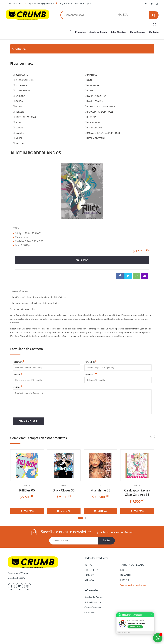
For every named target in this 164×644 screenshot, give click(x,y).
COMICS (89, 573)
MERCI (19, 137)
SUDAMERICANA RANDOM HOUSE (104, 131)
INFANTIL (126, 573)
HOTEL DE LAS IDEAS (26, 115)
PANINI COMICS (95, 100)
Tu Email (17, 373)
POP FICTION (94, 121)
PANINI (91, 89)
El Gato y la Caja (23, 89)
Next (148, 189)
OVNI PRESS (93, 84)
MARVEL (20, 131)
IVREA (18, 121)
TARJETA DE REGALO (132, 563)
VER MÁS (27, 509)
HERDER (20, 110)
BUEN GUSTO (22, 73)
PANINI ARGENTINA (97, 94)
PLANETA (92, 115)
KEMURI (19, 126)
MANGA (89, 578)
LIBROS (125, 578)
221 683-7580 (15, 3)
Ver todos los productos (133, 583)
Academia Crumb (98, 30)
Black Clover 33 (64, 489)
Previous (17, 189)
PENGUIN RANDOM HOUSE (100, 110)
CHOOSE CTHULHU (25, 78)
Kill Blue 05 (27, 489)
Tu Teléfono (91, 373)
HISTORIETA (91, 568)
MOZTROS (92, 73)
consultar (82, 258)
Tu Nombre (19, 360)
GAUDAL (20, 100)
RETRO (88, 563)
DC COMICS (21, 84)
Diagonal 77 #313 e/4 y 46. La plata (75, 3)
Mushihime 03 (100, 489)
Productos (80, 30)
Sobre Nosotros (118, 30)
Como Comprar (138, 30)
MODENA (20, 142)
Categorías (19, 47)
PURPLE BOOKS (95, 126)
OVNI (90, 78)
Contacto (154, 30)
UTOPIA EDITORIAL (96, 137)
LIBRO (124, 568)
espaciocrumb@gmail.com (41, 3)
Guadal (19, 105)
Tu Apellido (91, 360)
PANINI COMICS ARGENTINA (101, 105)
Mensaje (17, 385)
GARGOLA (20, 94)
